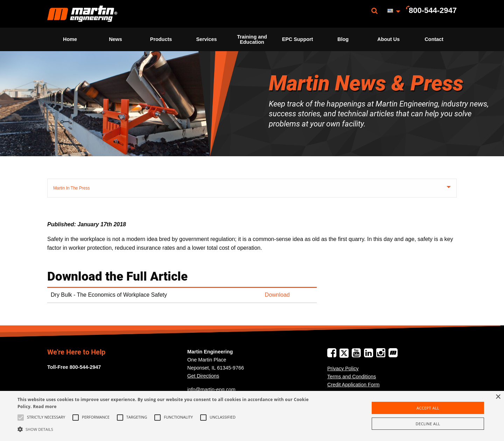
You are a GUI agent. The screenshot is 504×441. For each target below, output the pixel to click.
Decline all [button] (428, 424)
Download (277, 295)
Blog (343, 39)
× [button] (498, 397)
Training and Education (252, 39)
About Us (388, 39)
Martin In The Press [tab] (71, 188)
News (115, 39)
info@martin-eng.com (211, 390)
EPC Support (298, 39)
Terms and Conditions (352, 377)
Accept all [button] (428, 408)
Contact (434, 39)
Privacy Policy (343, 368)
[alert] (252, 416)
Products (161, 39)
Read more (45, 406)
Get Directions (203, 376)
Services (206, 39)
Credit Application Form (353, 385)
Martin (82, 14)
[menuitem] (82, 14)
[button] (170, 429)
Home (70, 39)
